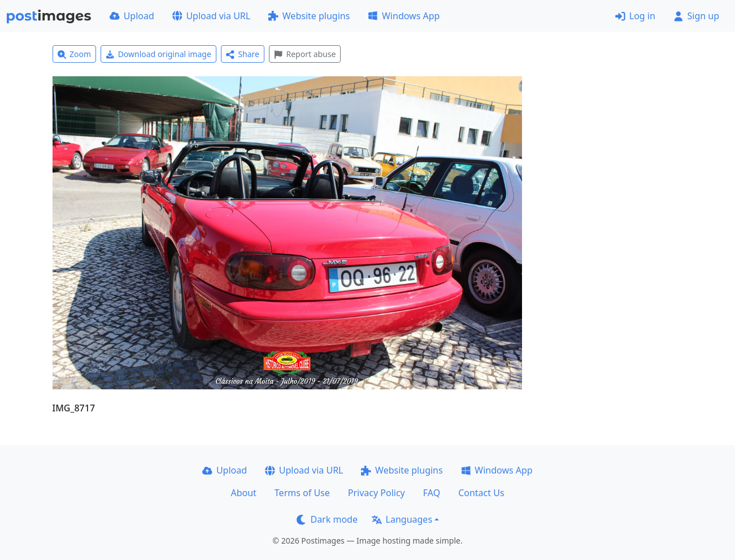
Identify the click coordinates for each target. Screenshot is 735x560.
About (243, 493)
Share (243, 54)
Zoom (75, 54)
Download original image (158, 54)
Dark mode (327, 519)
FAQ (432, 493)
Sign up (696, 16)
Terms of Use (302, 493)
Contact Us (481, 493)
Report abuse (305, 54)
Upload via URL (211, 16)
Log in (635, 16)
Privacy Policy (377, 493)
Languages (402, 519)
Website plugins (309, 16)
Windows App (404, 16)
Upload (132, 16)
